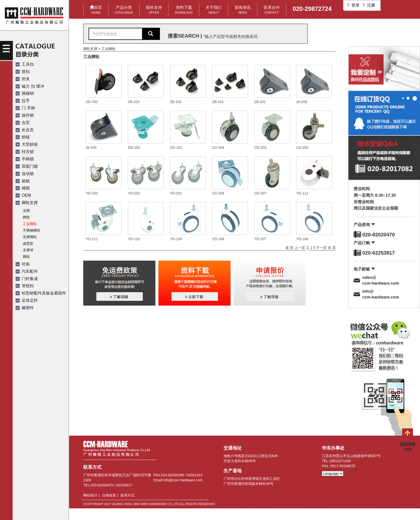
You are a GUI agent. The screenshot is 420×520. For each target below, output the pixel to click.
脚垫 (26, 217)
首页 (96, 10)
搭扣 (23, 72)
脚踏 (26, 257)
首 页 (290, 248)
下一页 (321, 248)
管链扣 (25, 286)
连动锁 (25, 174)
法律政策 (109, 495)
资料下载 (184, 10)
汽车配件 (27, 271)
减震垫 (28, 243)
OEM (23, 195)
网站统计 (90, 495)
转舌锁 (25, 152)
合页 (23, 123)
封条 (23, 264)
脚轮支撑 (27, 203)
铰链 (23, 137)
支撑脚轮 (30, 237)
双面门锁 (27, 166)
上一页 (300, 248)
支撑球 (28, 250)
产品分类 (124, 10)
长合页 (25, 130)
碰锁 (23, 188)
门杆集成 (27, 279)
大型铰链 (27, 144)
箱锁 (23, 181)
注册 (369, 5)
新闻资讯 (243, 10)
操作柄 (25, 115)
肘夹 (23, 79)
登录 (353, 5)
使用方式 (127, 495)
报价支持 (154, 10)
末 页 (332, 248)
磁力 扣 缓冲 (30, 86)
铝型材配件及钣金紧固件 (41, 293)
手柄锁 (25, 159)
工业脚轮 (30, 224)
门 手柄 (25, 108)
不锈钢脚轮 (32, 230)
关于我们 (214, 10)
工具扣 (25, 64)
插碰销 (25, 93)
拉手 (23, 101)
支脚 (26, 211)
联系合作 (272, 10)
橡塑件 (25, 308)
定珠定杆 (27, 300)
